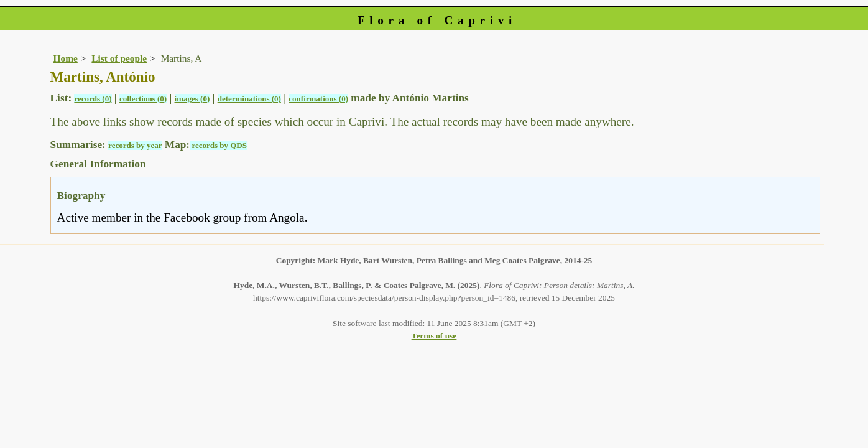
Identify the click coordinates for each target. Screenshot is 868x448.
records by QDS (218, 145)
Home (66, 58)
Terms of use (434, 336)
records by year (135, 145)
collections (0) (143, 99)
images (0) (192, 99)
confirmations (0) (318, 99)
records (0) (93, 99)
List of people (119, 58)
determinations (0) (249, 99)
